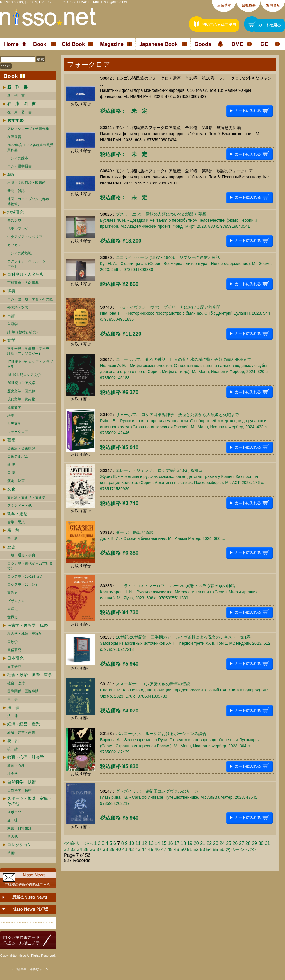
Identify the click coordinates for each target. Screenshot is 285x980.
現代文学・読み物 (21, 399)
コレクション (19, 845)
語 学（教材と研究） (23, 332)
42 (131, 849)
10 (131, 843)
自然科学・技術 (22, 782)
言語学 (13, 324)
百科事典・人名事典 (26, 274)
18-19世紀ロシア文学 (24, 375)
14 (157, 843)
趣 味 (13, 820)
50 (183, 849)
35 (86, 849)
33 (73, 849)
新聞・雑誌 (16, 191)
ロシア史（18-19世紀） (26, 576)
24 (222, 843)
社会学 (13, 774)
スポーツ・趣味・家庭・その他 (30, 801)
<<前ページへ (78, 843)
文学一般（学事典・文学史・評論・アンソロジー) (30, 351)
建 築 (11, 465)
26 (235, 843)
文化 (11, 489)
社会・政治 (16, 683)
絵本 (11, 415)
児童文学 (14, 407)
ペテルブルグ (18, 229)
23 (216, 843)
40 (118, 849)
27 (242, 843)
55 (215, 849)
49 (177, 849)
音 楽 (11, 473)
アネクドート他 (19, 506)
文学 (11, 340)
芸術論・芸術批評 (21, 448)
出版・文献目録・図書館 (26, 183)
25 (229, 843)
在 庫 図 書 (19, 112)
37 (99, 849)
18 (183, 843)
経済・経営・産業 (24, 724)
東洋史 (13, 609)
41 (125, 849)
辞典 (11, 291)
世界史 (13, 617)
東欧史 (13, 593)
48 (170, 849)
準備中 (13, 853)
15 (164, 843)
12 (145, 843)
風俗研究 (14, 650)
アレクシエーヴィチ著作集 (28, 129)
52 (196, 849)
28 (248, 843)
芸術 (11, 440)
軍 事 (13, 699)
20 (196, 843)
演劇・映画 (16, 481)
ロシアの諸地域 (19, 253)
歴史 (11, 547)
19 (190, 843)
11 (138, 843)
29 (254, 843)
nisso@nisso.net (114, 2)
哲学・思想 (17, 514)
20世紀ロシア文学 (21, 383)
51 (190, 849)
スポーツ (14, 812)
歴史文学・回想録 (21, 391)
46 (157, 849)
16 (170, 843)
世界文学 (14, 424)
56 (222, 849)
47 (164, 849)
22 (209, 843)
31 (268, 843)
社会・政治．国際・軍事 (30, 675)
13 (151, 843)
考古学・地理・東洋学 (25, 634)
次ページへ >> (241, 849)
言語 (11, 316)
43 (138, 849)
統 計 (13, 741)
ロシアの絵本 (18, 158)
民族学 (13, 642)
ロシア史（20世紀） (23, 585)
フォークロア (18, 432)
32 (67, 849)
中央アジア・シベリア (25, 237)
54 (209, 849)
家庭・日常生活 (19, 828)
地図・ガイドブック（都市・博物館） (30, 201)
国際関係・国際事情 (23, 691)
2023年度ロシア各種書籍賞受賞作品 (30, 147)
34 (80, 849)
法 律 (13, 707)
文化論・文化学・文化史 (26, 497)
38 (106, 849)
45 (151, 849)
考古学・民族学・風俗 (28, 625)
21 (203, 843)
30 (261, 843)
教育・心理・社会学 (26, 757)
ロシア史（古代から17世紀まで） (30, 566)
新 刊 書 (16, 96)
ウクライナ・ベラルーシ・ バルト (28, 264)
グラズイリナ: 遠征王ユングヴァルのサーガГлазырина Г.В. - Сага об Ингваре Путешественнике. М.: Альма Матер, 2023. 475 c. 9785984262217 (179, 797)
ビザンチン (16, 601)
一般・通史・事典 (21, 555)
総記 (11, 174)
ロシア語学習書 (19, 166)
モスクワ (14, 221)
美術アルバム (18, 456)
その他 (13, 836)
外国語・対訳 (18, 307)
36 (92, 849)
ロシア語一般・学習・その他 (30, 299)
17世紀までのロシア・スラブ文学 (30, 364)
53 (202, 849)
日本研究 (15, 658)
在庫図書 (14, 137)
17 (177, 843)
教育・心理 (16, 766)
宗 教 (13, 530)
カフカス (14, 245)
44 (144, 849)
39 (112, 849)
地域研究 (15, 212)
